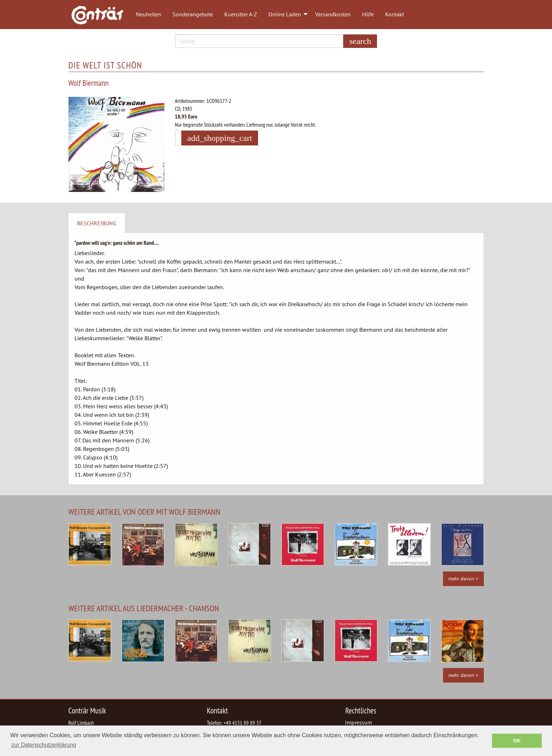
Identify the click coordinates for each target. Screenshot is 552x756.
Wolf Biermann (89, 83)
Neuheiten (149, 14)
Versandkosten (333, 14)
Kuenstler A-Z (241, 14)
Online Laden (285, 14)
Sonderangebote (193, 14)
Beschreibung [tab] (97, 223)
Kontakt (395, 14)
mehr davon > (463, 578)
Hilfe (368, 14)
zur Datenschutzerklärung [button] (44, 745)
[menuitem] (101, 15)
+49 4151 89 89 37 (243, 723)
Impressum (359, 722)
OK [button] (517, 741)
